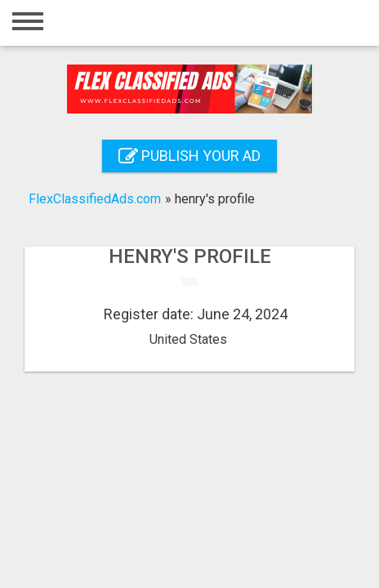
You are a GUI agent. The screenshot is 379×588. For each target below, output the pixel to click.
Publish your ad (189, 156)
